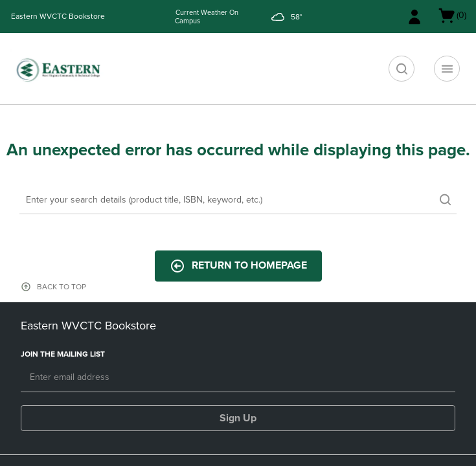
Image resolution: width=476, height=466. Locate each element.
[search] (402, 69)
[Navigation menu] (447, 69)
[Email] (238, 378)
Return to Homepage (238, 266)
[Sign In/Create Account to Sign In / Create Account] (414, 17)
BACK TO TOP (62, 287)
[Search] (238, 201)
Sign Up (238, 418)
